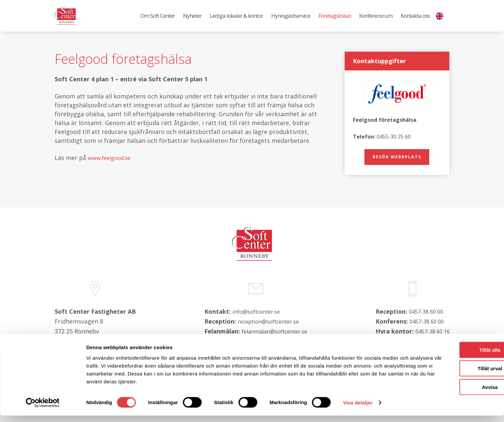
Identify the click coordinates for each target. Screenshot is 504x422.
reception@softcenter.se (266, 338)
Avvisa (449, 393)
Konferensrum (376, 20)
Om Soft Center (158, 20)
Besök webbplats (397, 166)
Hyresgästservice (291, 20)
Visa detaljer (358, 409)
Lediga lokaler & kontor (236, 20)
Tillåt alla (449, 356)
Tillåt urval (449, 375)
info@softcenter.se (253, 328)
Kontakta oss (415, 20)
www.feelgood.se (112, 166)
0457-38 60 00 (424, 328)
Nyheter (192, 20)
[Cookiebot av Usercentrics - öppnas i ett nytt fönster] (43, 409)
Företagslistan (335, 20)
